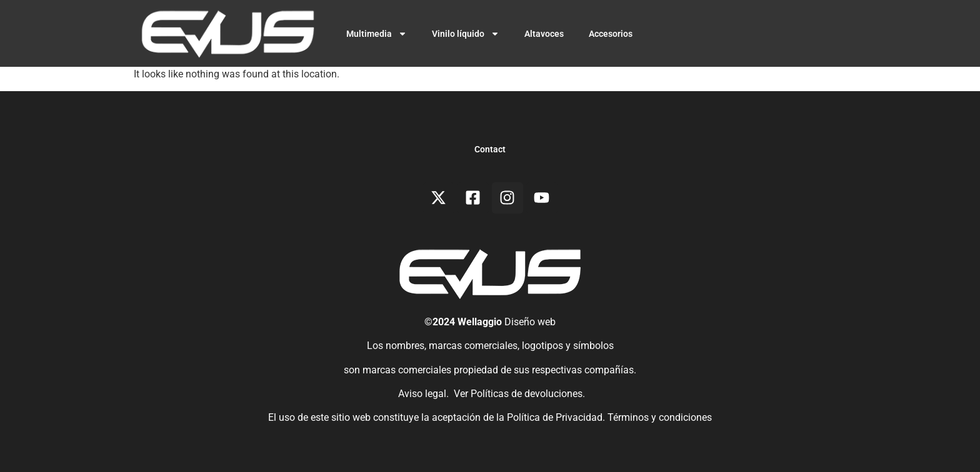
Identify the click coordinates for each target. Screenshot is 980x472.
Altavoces (544, 34)
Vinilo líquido (466, 34)
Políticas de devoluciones (527, 394)
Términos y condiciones (660, 417)
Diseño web (530, 322)
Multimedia (377, 34)
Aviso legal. (422, 394)
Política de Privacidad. (557, 417)
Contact (490, 149)
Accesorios (611, 34)
